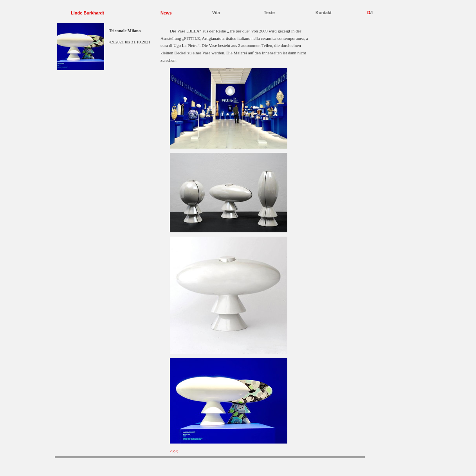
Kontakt (324, 13)
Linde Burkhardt (87, 13)
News (166, 13)
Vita (216, 13)
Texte (269, 13)
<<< (174, 451)
